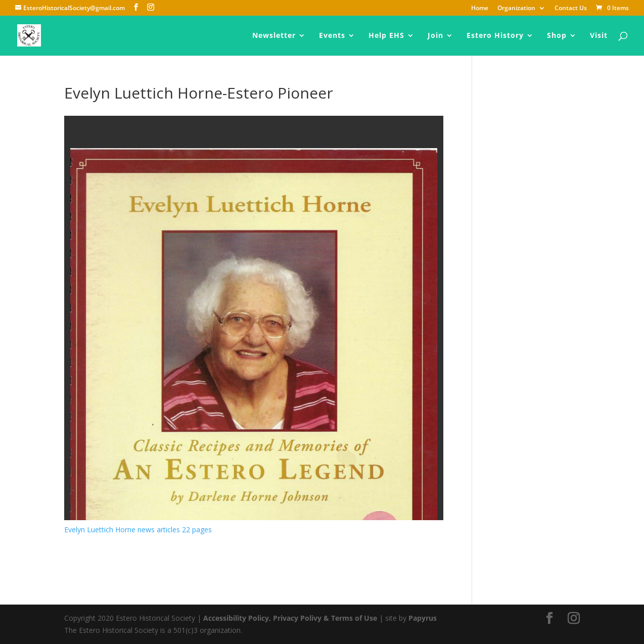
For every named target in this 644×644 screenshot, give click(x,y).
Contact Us (571, 9)
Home (480, 9)
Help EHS (386, 36)
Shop (557, 36)
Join (435, 36)
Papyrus (423, 618)
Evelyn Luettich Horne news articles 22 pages (138, 530)
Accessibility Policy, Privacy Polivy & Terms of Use (290, 618)
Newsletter (274, 36)
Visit (599, 36)
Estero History (495, 36)
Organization (516, 9)
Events (332, 36)
